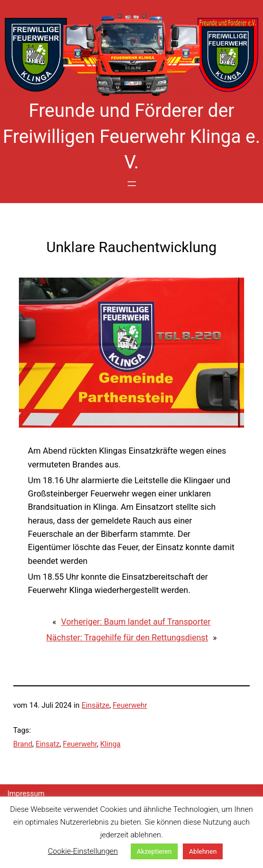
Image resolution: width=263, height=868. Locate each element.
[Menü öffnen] (132, 184)
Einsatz (48, 744)
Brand (23, 744)
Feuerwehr (130, 705)
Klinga (110, 744)
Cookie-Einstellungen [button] (83, 851)
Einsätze (95, 705)
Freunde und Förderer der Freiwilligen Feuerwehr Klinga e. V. (132, 137)
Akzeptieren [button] (154, 851)
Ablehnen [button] (203, 851)
